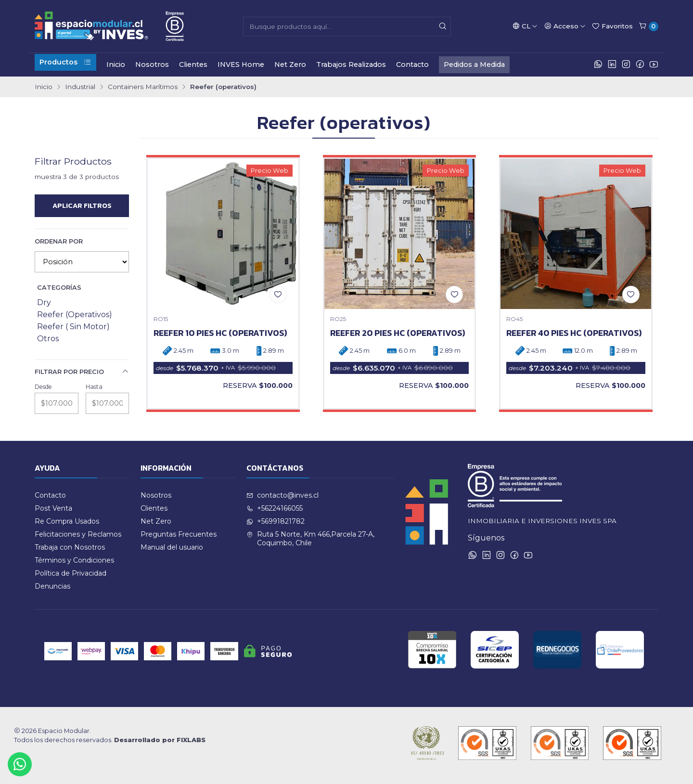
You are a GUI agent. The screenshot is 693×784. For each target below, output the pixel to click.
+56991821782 (276, 521)
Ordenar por (59, 241)
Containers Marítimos (143, 87)
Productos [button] (65, 62)
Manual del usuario (172, 547)
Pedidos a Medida (474, 64)
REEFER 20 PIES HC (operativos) (398, 333)
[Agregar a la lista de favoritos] (278, 295)
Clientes (193, 64)
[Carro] (648, 26)
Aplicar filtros (82, 206)
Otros (48, 339)
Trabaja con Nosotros (70, 547)
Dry (44, 302)
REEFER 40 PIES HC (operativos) (574, 333)
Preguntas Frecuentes (179, 534)
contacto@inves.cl (282, 495)
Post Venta (53, 508)
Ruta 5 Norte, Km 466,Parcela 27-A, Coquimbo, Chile (310, 539)
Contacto (412, 64)
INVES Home (241, 64)
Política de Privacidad (71, 573)
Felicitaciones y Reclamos (78, 534)
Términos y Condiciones (74, 560)
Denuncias (52, 586)
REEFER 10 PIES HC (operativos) (220, 333)
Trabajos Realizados (351, 64)
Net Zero (290, 64)
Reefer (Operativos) (75, 315)
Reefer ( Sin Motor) (73, 327)
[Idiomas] (525, 26)
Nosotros (152, 64)
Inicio (116, 64)
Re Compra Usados (67, 521)
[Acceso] (565, 26)
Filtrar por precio (82, 372)
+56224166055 (275, 508)
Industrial (80, 87)
